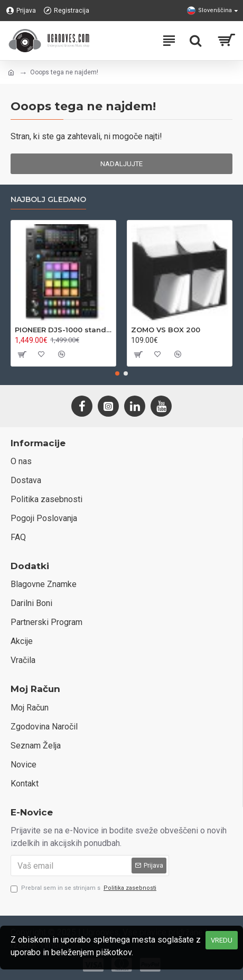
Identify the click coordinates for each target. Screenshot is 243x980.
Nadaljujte (121, 164)
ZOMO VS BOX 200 (166, 330)
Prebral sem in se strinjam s (84, 888)
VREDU (222, 940)
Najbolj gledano (48, 200)
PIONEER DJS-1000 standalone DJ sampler (63, 330)
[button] (117, 373)
